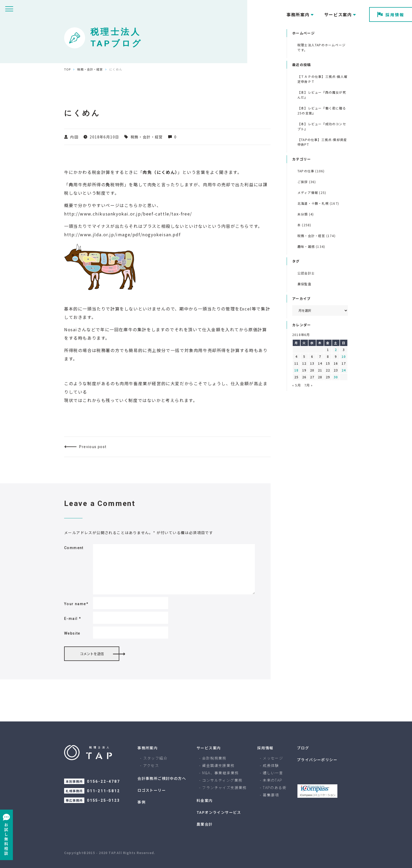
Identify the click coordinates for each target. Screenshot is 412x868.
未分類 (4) (306, 214)
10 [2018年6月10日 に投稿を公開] (344, 356)
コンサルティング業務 (222, 780)
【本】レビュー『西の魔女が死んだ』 (322, 95)
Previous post (93, 447)
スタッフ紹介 (155, 758)
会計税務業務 (214, 758)
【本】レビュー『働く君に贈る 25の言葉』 (322, 111)
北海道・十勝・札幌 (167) (318, 203)
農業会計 (205, 824)
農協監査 (304, 284)
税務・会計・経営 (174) (316, 236)
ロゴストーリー (152, 790)
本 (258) (304, 225)
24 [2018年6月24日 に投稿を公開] (344, 370)
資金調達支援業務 (218, 765)
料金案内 (205, 800)
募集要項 (271, 795)
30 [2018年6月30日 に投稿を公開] (336, 377)
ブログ (303, 748)
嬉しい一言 (273, 773)
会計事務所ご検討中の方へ (162, 778)
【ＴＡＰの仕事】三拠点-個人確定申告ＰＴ (322, 79)
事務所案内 (148, 748)
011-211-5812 (104, 791)
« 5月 (297, 385)
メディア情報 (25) (312, 192)
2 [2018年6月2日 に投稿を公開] (336, 350)
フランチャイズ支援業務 (224, 787)
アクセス (151, 765)
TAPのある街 (275, 787)
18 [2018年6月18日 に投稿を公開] (296, 370)
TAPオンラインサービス (219, 812)
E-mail (73, 619)
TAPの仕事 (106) (311, 171)
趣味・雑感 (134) (311, 246)
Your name (76, 604)
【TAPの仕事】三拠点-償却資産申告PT (322, 142)
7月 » (309, 385)
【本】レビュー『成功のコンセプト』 (322, 126)
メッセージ (273, 758)
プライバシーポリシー (317, 760)
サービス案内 (209, 748)
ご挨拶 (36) (307, 182)
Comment (74, 548)
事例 (141, 802)
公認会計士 (306, 273)
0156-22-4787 (104, 781)
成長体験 (271, 765)
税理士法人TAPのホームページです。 (321, 47)
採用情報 (391, 15)
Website (72, 633)
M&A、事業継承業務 (220, 773)
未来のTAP (272, 780)
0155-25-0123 (104, 800)
